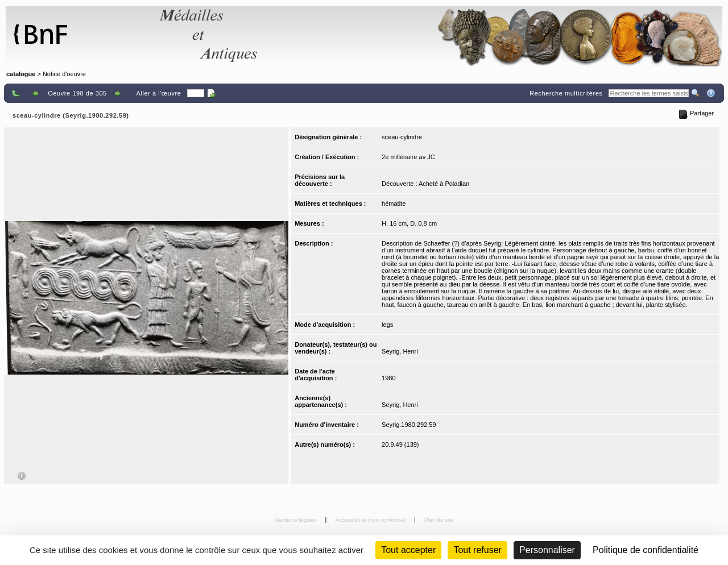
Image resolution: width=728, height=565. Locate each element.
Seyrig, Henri (400, 351)
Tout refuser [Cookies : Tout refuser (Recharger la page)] (477, 550)
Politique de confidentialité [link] (646, 550)
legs (387, 325)
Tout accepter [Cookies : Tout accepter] (408, 550)
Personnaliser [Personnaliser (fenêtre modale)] (547, 550)
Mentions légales (297, 520)
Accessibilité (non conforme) (371, 520)
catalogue (21, 74)
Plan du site (439, 520)
